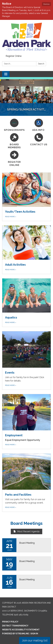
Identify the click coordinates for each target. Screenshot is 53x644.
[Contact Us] (39, 140)
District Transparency (15, 626)
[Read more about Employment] (26, 422)
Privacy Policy (10, 622)
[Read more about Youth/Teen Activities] (26, 197)
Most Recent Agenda (26, 531)
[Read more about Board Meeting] (26, 545)
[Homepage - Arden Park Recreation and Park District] (26, 37)
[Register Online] (14, 159)
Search (41, 64)
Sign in (34, 634)
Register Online (14, 56)
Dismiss (46, 4)
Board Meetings (26, 523)
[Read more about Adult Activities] (26, 250)
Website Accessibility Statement (21, 630)
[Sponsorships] (14, 125)
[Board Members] (14, 141)
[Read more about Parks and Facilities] (26, 483)
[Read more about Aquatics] (26, 303)
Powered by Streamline (16, 634)
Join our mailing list (35, 640)
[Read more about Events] (26, 360)
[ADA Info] (39, 125)
